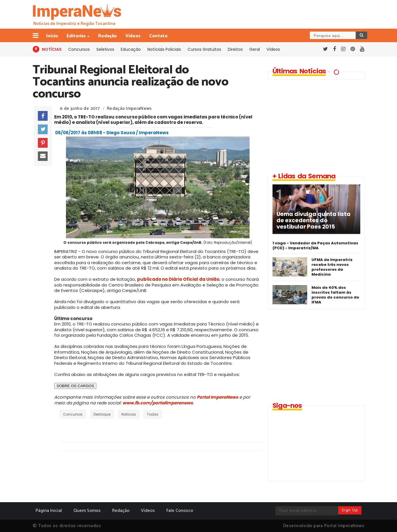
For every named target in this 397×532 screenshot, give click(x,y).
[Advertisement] (316, 126)
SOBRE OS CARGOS (75, 386)
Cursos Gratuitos (204, 49)
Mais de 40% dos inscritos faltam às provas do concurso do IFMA (335, 295)
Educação (131, 49)
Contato (158, 36)
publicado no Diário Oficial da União (178, 279)
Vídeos (133, 36)
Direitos (235, 49)
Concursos (79, 49)
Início (52, 36)
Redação (107, 36)
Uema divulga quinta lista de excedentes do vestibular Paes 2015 (314, 221)
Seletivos (105, 49)
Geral (255, 49)
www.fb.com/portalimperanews (158, 403)
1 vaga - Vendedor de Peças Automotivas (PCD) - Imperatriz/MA (315, 245)
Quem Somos (87, 511)
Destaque (102, 414)
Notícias (129, 414)
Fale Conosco (180, 511)
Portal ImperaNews (217, 397)
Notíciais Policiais (164, 49)
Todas (153, 414)
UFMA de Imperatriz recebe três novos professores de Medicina (332, 267)
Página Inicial (49, 511)
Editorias (77, 36)
